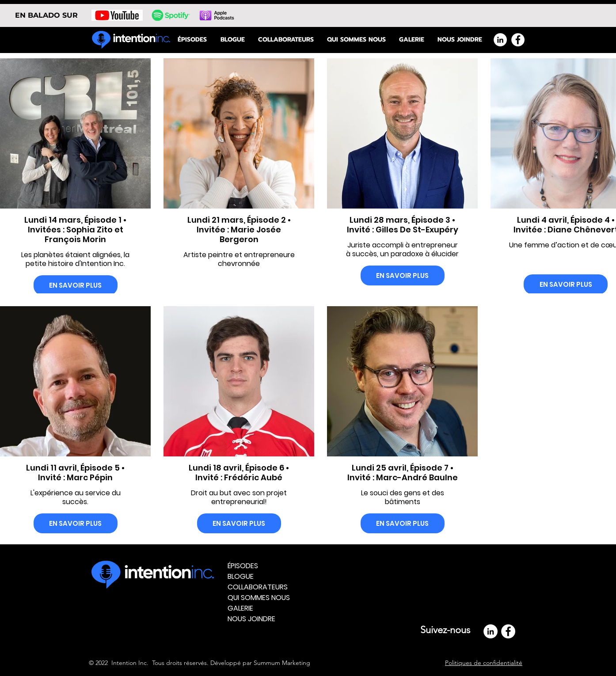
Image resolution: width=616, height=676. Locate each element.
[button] (356, 40)
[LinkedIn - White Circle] (500, 40)
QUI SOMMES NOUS (259, 598)
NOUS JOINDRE (251, 619)
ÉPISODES (243, 566)
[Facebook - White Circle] (518, 40)
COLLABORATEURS (258, 587)
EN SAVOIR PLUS (75, 285)
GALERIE (240, 608)
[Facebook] (508, 631)
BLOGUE (241, 576)
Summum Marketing (282, 663)
